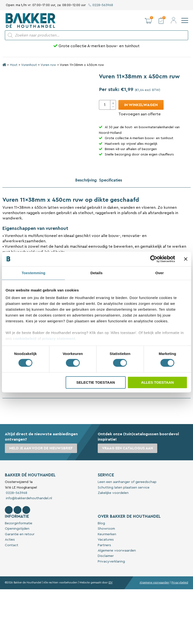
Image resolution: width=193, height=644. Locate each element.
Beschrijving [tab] (86, 180)
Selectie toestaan (96, 382)
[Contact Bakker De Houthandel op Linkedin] (26, 510)
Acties (10, 540)
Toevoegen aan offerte (140, 114)
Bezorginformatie (19, 523)
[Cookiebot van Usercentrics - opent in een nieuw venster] (154, 259)
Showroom (106, 529)
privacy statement (59, 339)
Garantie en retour (20, 534)
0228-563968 (101, 5)
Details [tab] (96, 273)
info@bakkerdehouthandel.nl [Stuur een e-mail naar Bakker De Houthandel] (28, 498)
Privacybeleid (180, 583)
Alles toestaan (157, 382)
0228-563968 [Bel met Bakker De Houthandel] (16, 493)
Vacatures (106, 540)
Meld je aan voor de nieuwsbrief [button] (41, 448)
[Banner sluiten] (186, 259)
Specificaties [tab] (110, 180)
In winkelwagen (141, 105)
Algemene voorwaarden (117, 551)
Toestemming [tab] (34, 273)
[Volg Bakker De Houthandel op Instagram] (18, 510)
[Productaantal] (107, 105)
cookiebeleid (25, 339)
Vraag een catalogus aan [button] (127, 448)
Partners (104, 545)
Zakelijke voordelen (113, 493)
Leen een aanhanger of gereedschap (127, 482)
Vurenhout (29, 65)
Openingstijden (17, 529)
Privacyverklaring (111, 562)
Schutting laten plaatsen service (124, 488)
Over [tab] (160, 273)
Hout (14, 65)
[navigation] (185, 20)
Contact (12, 545)
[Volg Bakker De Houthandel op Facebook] (9, 510)
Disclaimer (106, 556)
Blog (101, 523)
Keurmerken (107, 534)
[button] (148, 20)
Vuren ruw (48, 65)
